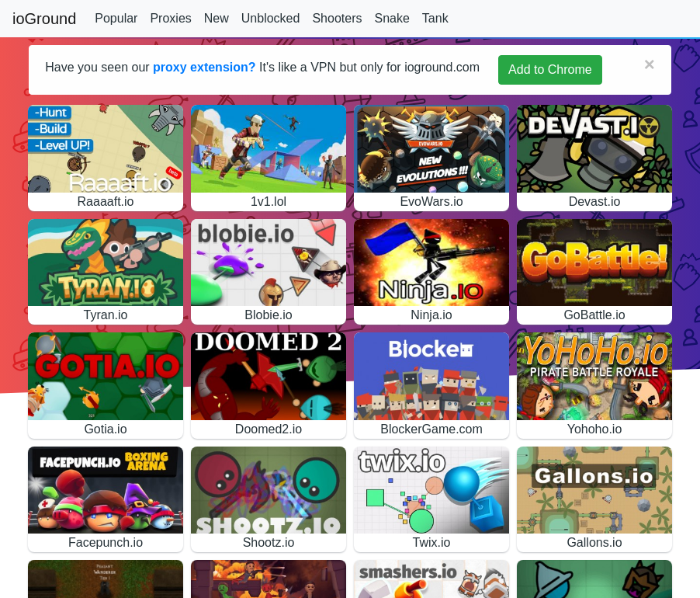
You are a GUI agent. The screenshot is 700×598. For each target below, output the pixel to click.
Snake (392, 18)
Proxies (170, 18)
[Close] (650, 64)
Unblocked (271, 18)
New (217, 18)
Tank (435, 18)
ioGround (44, 19)
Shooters (337, 18)
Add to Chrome (550, 70)
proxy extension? (204, 67)
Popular (116, 18)
